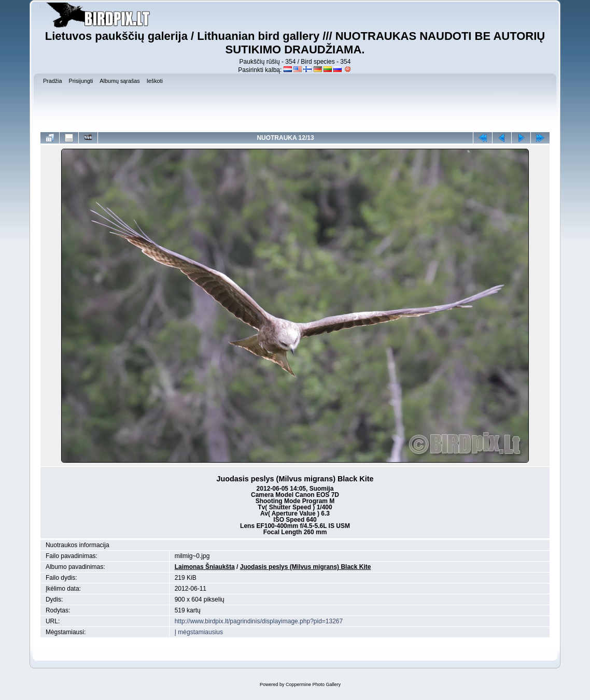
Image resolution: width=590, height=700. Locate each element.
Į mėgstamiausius (199, 632)
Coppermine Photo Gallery (313, 684)
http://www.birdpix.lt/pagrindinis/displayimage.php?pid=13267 (259, 621)
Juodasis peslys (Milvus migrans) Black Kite (306, 567)
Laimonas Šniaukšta (205, 567)
